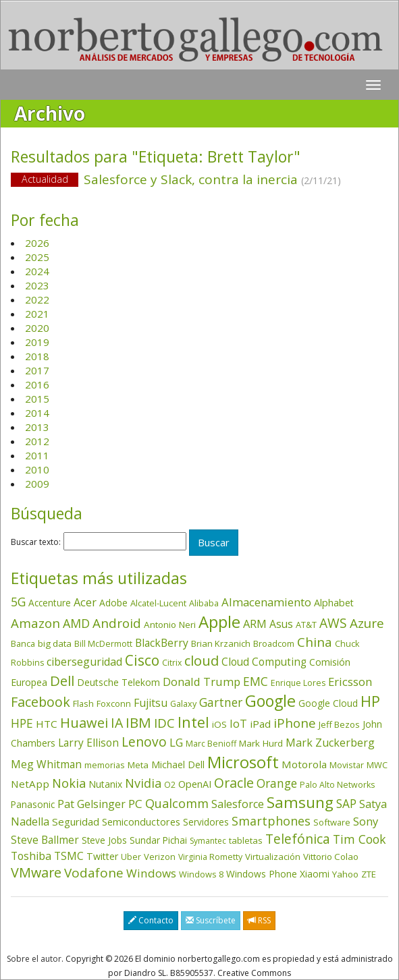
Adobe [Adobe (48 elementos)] (113, 603)
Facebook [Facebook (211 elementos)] (41, 702)
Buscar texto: (36, 542)
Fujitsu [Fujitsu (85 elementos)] (151, 703)
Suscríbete (211, 920)
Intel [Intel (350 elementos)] (193, 722)
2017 (37, 370)
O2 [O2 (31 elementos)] (170, 785)
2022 (37, 299)
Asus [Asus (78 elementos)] (281, 624)
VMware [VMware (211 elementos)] (36, 872)
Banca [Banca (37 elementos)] (23, 643)
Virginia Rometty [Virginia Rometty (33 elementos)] (210, 857)
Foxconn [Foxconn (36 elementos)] (114, 703)
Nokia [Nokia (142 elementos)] (69, 783)
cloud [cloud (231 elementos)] (202, 660)
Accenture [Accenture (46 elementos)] (50, 603)
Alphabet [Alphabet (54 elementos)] (334, 603)
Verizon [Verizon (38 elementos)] (160, 857)
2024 (37, 271)
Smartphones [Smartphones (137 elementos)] (271, 821)
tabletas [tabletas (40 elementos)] (246, 840)
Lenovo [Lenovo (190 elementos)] (144, 742)
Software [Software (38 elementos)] (332, 822)
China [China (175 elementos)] (315, 642)
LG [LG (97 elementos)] (176, 742)
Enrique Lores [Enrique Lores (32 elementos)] (298, 683)
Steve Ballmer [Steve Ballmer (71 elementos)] (45, 840)
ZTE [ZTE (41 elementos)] (369, 874)
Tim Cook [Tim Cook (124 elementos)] (360, 839)
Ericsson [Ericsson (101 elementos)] (350, 682)
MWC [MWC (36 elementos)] (377, 765)
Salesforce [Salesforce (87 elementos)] (238, 804)
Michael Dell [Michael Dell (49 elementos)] (178, 765)
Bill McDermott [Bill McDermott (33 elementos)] (103, 644)
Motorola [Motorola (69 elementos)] (304, 764)
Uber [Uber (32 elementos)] (131, 857)
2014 (37, 413)
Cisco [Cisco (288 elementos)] (142, 660)
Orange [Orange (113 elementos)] (277, 783)
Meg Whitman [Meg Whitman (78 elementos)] (46, 764)
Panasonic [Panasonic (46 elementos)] (33, 804)
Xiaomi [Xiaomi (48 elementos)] (315, 874)
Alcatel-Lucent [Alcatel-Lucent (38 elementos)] (158, 603)
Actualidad (45, 179)
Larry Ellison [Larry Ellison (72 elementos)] (88, 743)
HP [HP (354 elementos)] (370, 701)
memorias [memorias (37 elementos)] (105, 765)
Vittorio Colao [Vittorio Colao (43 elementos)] (331, 857)
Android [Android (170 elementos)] (117, 623)
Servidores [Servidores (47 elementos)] (206, 822)
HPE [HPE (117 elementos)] (22, 723)
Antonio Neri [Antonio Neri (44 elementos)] (170, 625)
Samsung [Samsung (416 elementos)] (300, 802)
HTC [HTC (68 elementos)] (47, 724)
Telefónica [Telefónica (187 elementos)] (298, 839)
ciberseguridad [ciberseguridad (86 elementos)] (84, 662)
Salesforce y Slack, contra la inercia (199, 180)
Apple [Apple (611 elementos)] (219, 622)
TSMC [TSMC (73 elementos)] (69, 856)
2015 (37, 399)
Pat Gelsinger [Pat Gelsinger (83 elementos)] (91, 804)
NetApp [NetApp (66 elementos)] (30, 784)
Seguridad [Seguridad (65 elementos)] (76, 822)
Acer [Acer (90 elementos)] (85, 602)
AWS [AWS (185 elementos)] (333, 623)
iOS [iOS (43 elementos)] (219, 724)
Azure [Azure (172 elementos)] (367, 623)
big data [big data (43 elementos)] (55, 643)
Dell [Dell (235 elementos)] (62, 681)
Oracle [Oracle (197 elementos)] (234, 783)
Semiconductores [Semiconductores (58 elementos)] (141, 822)
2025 (37, 257)
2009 (37, 484)
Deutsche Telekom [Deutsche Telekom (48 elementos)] (118, 682)
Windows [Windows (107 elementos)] (151, 873)
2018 (37, 356)
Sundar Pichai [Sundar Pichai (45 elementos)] (158, 840)
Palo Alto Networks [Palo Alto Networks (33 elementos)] (337, 785)
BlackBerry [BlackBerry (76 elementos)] (162, 643)
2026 (37, 243)
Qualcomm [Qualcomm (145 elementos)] (177, 803)
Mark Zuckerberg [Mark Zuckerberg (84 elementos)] (330, 743)
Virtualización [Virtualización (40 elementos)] (273, 857)
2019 (37, 342)
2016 (37, 384)
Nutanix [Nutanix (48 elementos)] (105, 784)
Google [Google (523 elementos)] (270, 701)
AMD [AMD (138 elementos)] (76, 623)
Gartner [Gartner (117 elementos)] (221, 702)
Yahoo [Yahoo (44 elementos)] (345, 874)
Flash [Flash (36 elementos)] (83, 703)
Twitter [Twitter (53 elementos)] (102, 856)
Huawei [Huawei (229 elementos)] (84, 723)
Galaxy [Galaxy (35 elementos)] (183, 703)
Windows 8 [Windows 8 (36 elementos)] (201, 874)
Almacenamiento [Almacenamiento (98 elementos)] (266, 602)
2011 (37, 455)
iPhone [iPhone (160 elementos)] (295, 723)
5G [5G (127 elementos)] (18, 602)
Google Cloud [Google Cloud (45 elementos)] (328, 703)
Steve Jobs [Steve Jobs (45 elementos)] (104, 840)
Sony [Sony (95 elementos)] (366, 821)
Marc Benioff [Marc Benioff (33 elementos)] (211, 744)
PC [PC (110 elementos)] (135, 804)
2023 (37, 285)
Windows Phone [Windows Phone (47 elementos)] (262, 874)
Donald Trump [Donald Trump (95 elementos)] (202, 682)
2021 (37, 314)
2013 (37, 427)
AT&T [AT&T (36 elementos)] (306, 625)
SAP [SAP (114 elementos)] (346, 804)
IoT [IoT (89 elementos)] (238, 724)
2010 (37, 469)
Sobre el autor (34, 959)
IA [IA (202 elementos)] (117, 723)
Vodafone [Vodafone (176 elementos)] (94, 873)
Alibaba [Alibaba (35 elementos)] (204, 603)
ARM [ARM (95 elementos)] (255, 624)
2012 (37, 441)
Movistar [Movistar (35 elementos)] (347, 765)
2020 (37, 328)
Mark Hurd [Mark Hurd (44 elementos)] (261, 743)
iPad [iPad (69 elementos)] (260, 724)
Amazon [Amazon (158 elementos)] (35, 623)
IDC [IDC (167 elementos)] (164, 723)
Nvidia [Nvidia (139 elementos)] (143, 783)
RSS (259, 920)
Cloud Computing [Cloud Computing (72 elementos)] (264, 662)
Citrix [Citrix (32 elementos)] (172, 663)
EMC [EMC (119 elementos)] (256, 681)
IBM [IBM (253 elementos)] (138, 722)
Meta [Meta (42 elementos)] (138, 765)
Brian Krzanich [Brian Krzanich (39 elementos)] (221, 643)
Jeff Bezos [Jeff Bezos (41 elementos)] (339, 724)
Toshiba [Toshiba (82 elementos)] (31, 856)
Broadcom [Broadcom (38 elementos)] (274, 643)
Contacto (151, 920)
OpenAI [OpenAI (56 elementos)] (195, 784)
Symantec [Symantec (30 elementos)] (208, 841)
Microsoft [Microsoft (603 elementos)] (243, 762)
